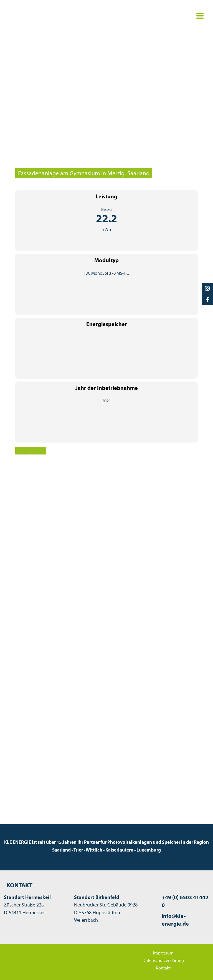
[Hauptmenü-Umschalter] (200, 16)
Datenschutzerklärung (163, 960)
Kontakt (163, 968)
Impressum (163, 953)
